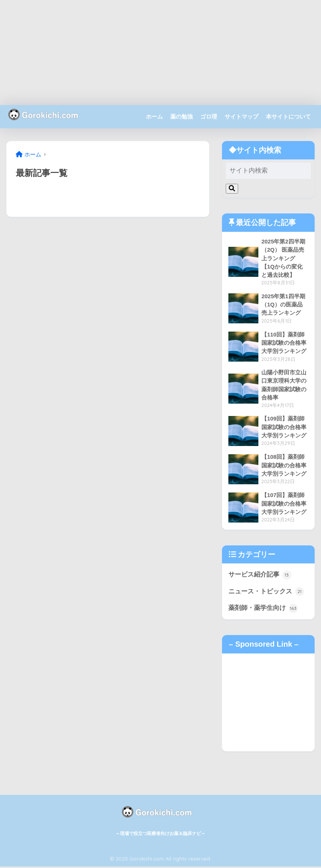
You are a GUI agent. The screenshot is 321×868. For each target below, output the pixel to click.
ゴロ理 (209, 116)
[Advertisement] (160, 53)
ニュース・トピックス (266, 593)
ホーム (154, 116)
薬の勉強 (181, 116)
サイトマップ (241, 116)
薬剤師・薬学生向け (263, 610)
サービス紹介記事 (260, 576)
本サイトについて (288, 116)
